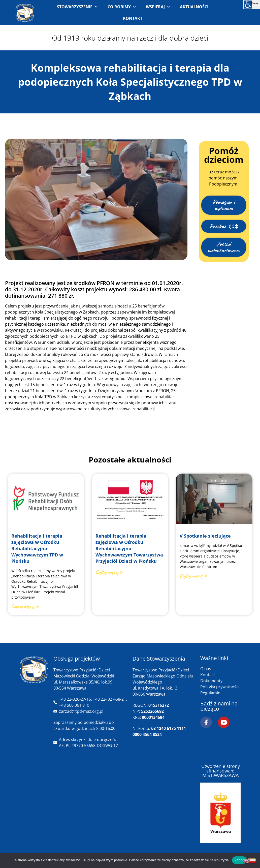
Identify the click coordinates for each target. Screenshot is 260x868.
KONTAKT (133, 18)
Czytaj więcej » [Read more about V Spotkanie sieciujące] (193, 576)
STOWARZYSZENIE (77, 7)
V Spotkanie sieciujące (205, 536)
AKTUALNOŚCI (194, 7)
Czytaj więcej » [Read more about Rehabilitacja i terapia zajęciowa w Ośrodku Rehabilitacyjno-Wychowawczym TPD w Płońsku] (25, 606)
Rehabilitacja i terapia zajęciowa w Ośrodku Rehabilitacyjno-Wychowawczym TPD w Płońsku (37, 548)
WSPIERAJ (158, 7)
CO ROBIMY (122, 7)
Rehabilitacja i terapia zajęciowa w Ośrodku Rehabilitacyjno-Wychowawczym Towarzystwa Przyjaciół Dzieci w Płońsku (129, 548)
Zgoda (239, 860)
